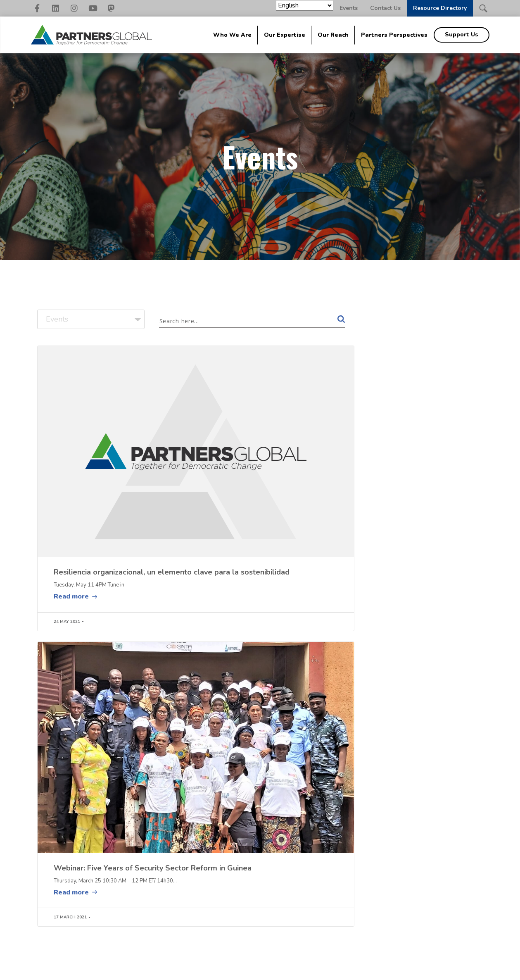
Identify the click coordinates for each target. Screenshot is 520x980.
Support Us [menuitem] (462, 35)
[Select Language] (305, 5)
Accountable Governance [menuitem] (237, 880)
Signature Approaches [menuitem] (162, 894)
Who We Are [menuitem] (232, 35)
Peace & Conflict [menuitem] (226, 915)
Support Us (458, 868)
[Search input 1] (240, 320)
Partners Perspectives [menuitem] (394, 35)
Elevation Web (360, 969)
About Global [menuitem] (162, 880)
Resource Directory (440, 8)
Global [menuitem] (153, 864)
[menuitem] (383, 878)
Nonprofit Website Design (294, 969)
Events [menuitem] (357, 892)
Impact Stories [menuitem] (295, 894)
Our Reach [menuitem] (333, 35)
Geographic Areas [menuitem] (300, 907)
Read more (71, 500)
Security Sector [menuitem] (224, 929)
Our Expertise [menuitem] (285, 35)
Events (349, 8)
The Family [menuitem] (303, 880)
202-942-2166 (64, 894)
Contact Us (385, 8)
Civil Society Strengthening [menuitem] (223, 898)
